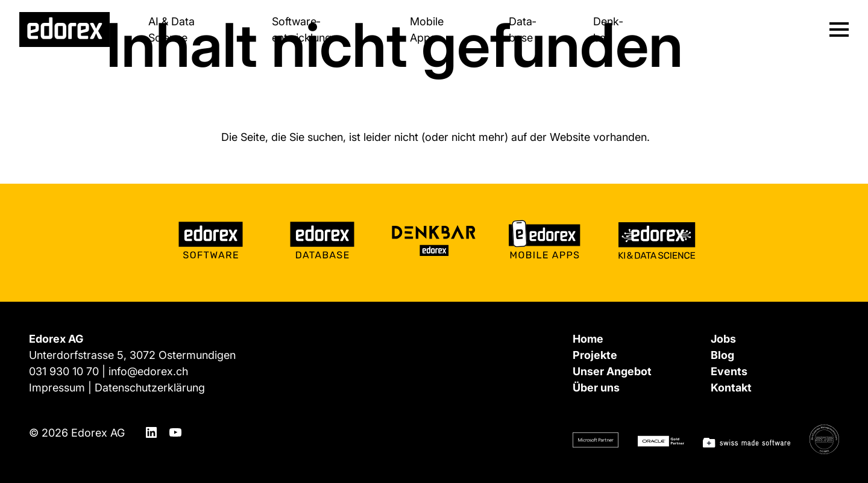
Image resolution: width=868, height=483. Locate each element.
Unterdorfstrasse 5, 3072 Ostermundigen (132, 355)
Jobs (723, 339)
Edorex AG (98, 433)
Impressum (57, 388)
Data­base (522, 30)
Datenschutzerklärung (150, 388)
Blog (722, 355)
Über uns (596, 388)
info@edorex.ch (148, 371)
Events (729, 371)
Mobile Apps (427, 30)
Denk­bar (608, 30)
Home (588, 339)
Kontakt (731, 388)
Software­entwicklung (302, 30)
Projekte (595, 355)
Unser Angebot (612, 371)
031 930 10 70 (64, 371)
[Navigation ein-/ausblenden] (839, 30)
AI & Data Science (171, 30)
